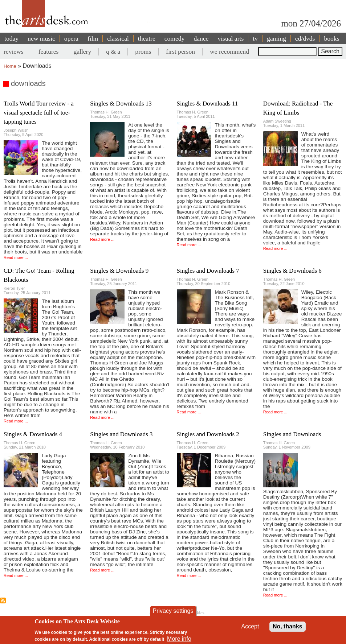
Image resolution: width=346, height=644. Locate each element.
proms (143, 51)
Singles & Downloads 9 (119, 271)
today (11, 38)
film (93, 38)
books (331, 38)
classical (118, 38)
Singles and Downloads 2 (208, 434)
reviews (14, 51)
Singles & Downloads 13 (121, 104)
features (49, 51)
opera (71, 38)
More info (179, 639)
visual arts (231, 38)
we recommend (229, 51)
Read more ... (16, 257)
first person (180, 51)
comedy (175, 38)
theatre (147, 38)
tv (255, 38)
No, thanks (288, 626)
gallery (82, 51)
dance (201, 38)
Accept (250, 626)
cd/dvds (305, 38)
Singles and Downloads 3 (121, 434)
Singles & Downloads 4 (33, 434)
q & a (113, 51)
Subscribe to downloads (3, 600)
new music (41, 38)
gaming (276, 38)
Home (10, 66)
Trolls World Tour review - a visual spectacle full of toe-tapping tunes (39, 113)
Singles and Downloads (292, 434)
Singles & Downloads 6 (292, 271)
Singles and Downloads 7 (208, 271)
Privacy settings (173, 611)
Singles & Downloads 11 (207, 104)
